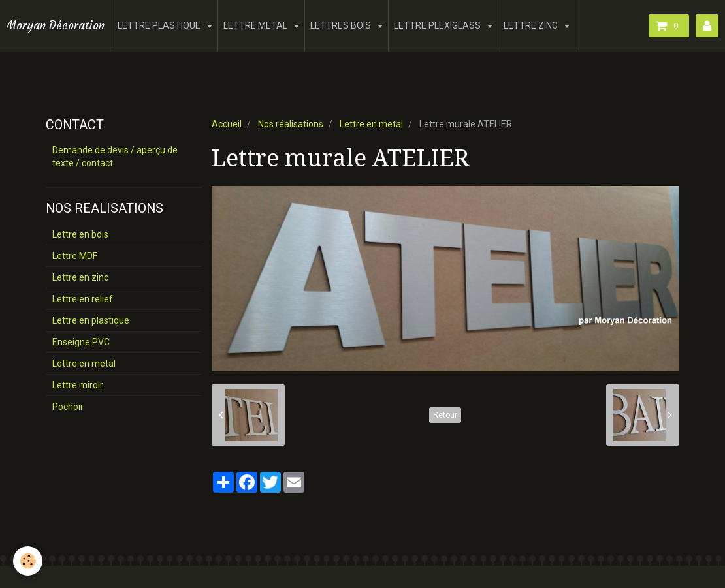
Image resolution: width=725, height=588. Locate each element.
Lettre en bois (80, 234)
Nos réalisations (291, 124)
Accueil (227, 124)
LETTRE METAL (256, 25)
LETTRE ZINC (532, 25)
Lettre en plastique (91, 320)
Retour (445, 415)
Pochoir (68, 407)
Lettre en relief (83, 299)
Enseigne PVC (81, 342)
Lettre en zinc (80, 277)
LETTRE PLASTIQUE (160, 25)
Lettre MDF (75, 256)
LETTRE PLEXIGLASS (438, 25)
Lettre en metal (371, 124)
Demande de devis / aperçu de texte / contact (115, 157)
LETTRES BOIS (342, 25)
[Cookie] (28, 561)
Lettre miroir (78, 385)
